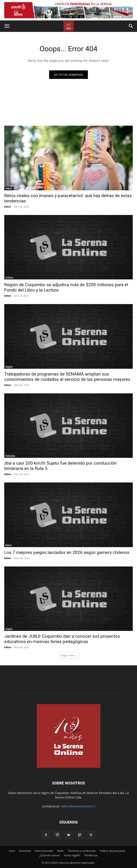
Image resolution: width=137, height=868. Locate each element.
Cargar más (69, 655)
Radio (61, 851)
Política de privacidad (112, 851)
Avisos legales (72, 855)
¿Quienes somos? (50, 855)
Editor (8, 207)
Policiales (10, 456)
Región (9, 188)
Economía (25, 851)
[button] (7, 26)
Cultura (9, 277)
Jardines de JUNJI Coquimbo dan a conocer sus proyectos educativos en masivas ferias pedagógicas (62, 639)
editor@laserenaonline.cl (78, 806)
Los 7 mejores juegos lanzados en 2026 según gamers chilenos (67, 552)
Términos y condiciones (82, 851)
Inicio (12, 851)
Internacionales (44, 851)
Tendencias (91, 855)
